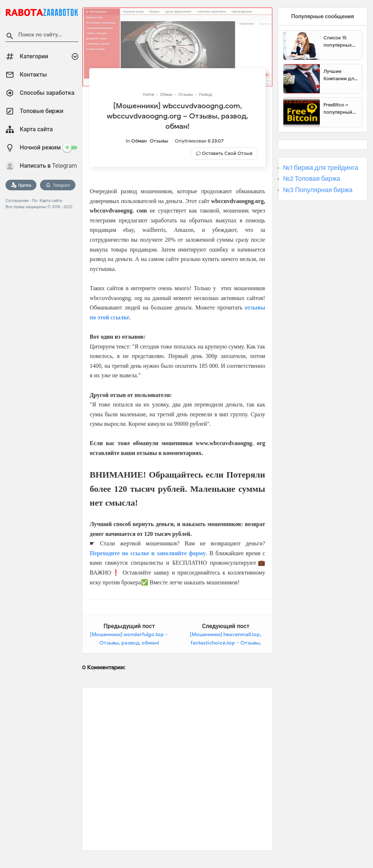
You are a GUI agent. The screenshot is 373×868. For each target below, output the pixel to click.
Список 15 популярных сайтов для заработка (338, 42)
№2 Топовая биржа (312, 179)
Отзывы (159, 141)
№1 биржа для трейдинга (321, 168)
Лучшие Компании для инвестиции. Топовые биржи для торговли (340, 75)
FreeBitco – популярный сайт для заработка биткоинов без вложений (340, 109)
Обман (139, 141)
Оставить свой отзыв (227, 153)
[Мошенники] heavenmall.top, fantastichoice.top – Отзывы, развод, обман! (226, 643)
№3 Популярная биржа (318, 190)
